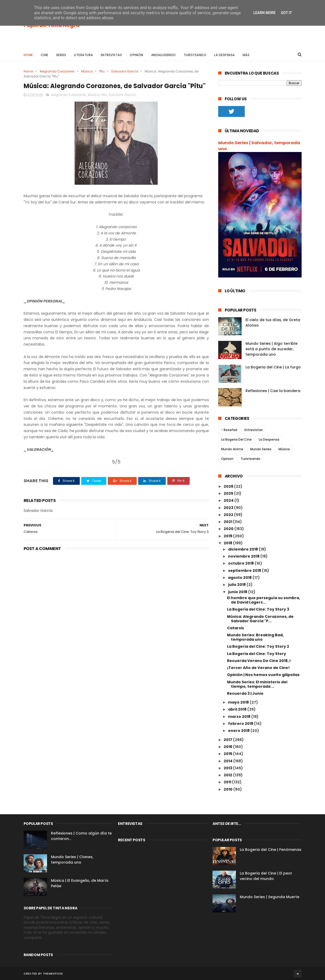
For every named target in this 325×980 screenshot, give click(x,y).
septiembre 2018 (245, 571)
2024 (229, 500)
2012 (228, 775)
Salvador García (125, 71)
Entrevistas (111, 55)
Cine (45, 55)
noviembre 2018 (244, 556)
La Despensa (224, 55)
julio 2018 (237, 585)
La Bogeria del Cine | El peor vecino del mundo (266, 876)
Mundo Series (261, 449)
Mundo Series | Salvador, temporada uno (259, 146)
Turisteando (195, 55)
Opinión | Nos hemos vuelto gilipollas (263, 675)
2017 (228, 740)
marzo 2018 (240, 717)
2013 (228, 768)
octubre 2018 (241, 563)
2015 (228, 754)
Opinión (137, 55)
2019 (228, 536)
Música (87, 71)
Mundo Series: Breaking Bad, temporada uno (255, 637)
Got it (286, 13)
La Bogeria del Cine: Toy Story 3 (258, 609)
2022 (229, 515)
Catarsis (236, 628)
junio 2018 (238, 592)
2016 (228, 747)
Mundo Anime (232, 449)
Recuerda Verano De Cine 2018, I (259, 661)
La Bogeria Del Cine (236, 439)
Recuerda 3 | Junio (245, 693)
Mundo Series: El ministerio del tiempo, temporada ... (257, 684)
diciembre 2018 (243, 549)
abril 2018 (238, 709)
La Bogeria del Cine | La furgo (273, 367)
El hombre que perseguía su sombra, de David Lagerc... (264, 600)
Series (61, 55)
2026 (229, 486)
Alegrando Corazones (57, 71)
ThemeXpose (53, 974)
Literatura (84, 55)
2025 (229, 493)
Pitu (102, 71)
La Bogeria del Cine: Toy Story (257, 654)
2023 (229, 508)
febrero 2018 (241, 724)
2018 (228, 543)
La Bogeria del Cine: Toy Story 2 (258, 646)
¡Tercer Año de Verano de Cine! (258, 668)
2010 (228, 789)
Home (28, 55)
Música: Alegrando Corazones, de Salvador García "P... (260, 619)
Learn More (264, 13)
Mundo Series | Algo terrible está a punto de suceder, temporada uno (271, 349)
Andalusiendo (164, 55)
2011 (228, 782)
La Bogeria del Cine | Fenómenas (271, 850)
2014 (228, 761)
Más (246, 55)
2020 (229, 529)
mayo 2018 (239, 702)
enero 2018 (239, 731)
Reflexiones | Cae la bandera (273, 391)
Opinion (227, 459)
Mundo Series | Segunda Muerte (270, 897)
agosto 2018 (240, 578)
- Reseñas (229, 430)
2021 (228, 522)
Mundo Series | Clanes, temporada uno (72, 860)
